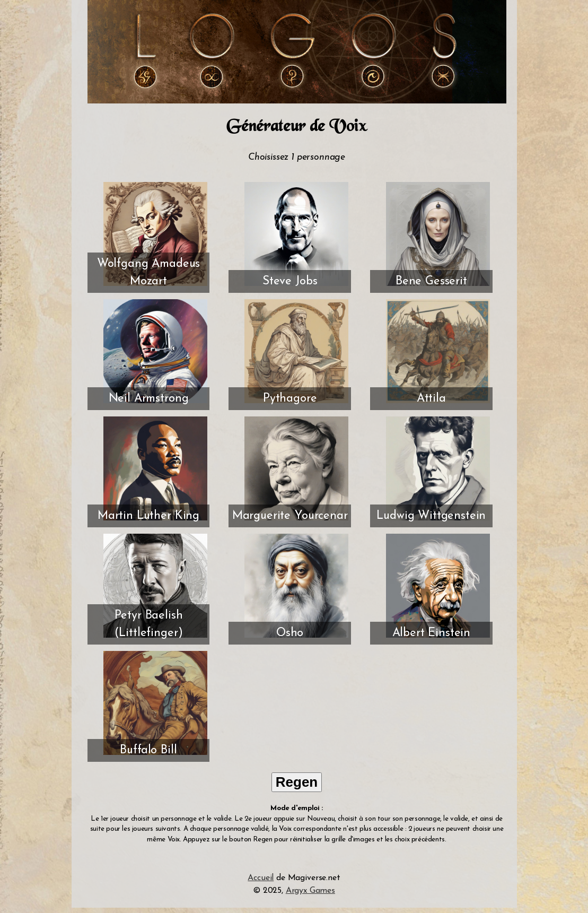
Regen (297, 782)
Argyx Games (310, 891)
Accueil (261, 878)
